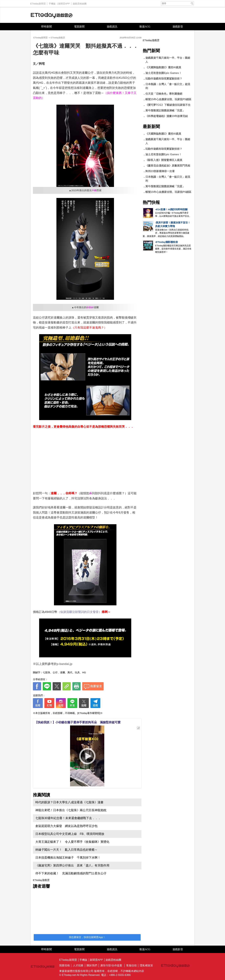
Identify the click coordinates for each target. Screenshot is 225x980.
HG (84, 672)
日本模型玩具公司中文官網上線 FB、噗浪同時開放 (70, 834)
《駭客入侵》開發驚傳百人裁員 (164, 160)
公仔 (55, 672)
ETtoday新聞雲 (38, 3)
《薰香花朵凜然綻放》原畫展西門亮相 (168, 166)
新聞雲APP (64, 3)
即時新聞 (47, 27)
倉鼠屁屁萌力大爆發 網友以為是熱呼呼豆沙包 (66, 826)
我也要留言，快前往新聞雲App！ (87, 937)
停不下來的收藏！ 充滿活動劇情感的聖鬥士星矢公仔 (71, 873)
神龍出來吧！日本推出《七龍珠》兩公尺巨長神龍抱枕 (71, 810)
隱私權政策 (146, 965)
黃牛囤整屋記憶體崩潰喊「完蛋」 (165, 110)
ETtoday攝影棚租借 (167, 242)
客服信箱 (131, 965)
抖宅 (42, 64)
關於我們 (92, 965)
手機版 (52, 3)
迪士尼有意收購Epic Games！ (163, 73)
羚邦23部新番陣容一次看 (160, 171)
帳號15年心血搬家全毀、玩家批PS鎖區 (168, 99)
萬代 (70, 672)
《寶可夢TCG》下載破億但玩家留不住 (168, 105)
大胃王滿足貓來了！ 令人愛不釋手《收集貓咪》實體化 (72, 842)
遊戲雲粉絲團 (80, 3)
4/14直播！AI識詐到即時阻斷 (172, 209)
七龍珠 (46, 672)
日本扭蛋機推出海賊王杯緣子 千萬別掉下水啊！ (68, 858)
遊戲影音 (178, 27)
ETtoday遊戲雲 (52, 15)
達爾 (63, 672)
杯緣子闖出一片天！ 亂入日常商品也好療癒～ (66, 850)
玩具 (77, 672)
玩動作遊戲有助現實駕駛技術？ (164, 79)
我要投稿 (64, 965)
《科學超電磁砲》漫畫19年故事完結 (167, 116)
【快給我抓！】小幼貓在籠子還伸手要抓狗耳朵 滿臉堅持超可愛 (78, 722)
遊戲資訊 (112, 27)
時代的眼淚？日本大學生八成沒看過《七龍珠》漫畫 (69, 802)
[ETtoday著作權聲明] (89, 713)
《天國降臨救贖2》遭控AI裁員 (163, 67)
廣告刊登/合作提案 (111, 965)
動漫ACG (145, 27)
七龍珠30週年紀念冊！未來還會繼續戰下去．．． (68, 818)
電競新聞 (79, 27)
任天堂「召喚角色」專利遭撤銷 (164, 94)
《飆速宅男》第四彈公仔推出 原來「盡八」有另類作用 (72, 865)
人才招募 (78, 965)
